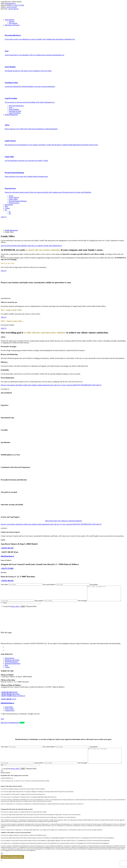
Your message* (102, 769)
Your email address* (66, 585)
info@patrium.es (10, 3)
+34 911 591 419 (11, 7)
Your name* (22, 585)
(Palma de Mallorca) (13, 699)
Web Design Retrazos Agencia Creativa (10, 719)
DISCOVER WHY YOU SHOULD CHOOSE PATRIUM (63, 521)
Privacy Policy (15, 609)
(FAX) (8, 702)
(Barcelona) (10, 697)
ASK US (4, 271)
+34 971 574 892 (19, 5)
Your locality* (56, 604)
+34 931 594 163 (13, 9)
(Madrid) (9, 695)
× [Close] (2, 777)
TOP (2, 722)
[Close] (2, 867)
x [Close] (2, 859)
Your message (101, 604)
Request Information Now (12, 863)
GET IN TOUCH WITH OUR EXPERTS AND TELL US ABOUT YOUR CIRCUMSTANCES (31, 246)
